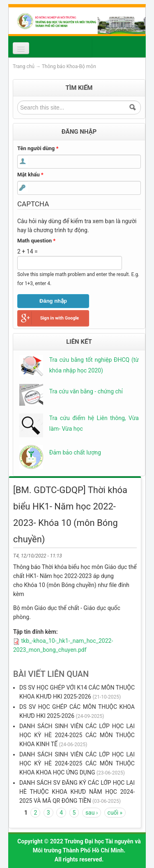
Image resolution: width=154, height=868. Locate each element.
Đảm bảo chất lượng (75, 452)
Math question (36, 241)
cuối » (115, 813)
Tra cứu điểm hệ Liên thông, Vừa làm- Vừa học (94, 423)
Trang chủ (24, 66)
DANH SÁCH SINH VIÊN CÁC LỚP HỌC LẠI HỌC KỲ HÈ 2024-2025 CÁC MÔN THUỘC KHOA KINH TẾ (77, 735)
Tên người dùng (38, 148)
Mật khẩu (30, 175)
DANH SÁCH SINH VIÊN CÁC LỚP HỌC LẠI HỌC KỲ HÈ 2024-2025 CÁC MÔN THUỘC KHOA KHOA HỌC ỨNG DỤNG (77, 763)
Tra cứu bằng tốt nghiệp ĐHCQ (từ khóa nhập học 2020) (94, 365)
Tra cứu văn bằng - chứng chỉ (86, 391)
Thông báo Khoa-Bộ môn (69, 66)
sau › (92, 813)
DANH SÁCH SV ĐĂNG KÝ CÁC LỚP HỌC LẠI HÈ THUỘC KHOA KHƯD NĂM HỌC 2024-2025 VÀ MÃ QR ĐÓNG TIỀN (77, 792)
